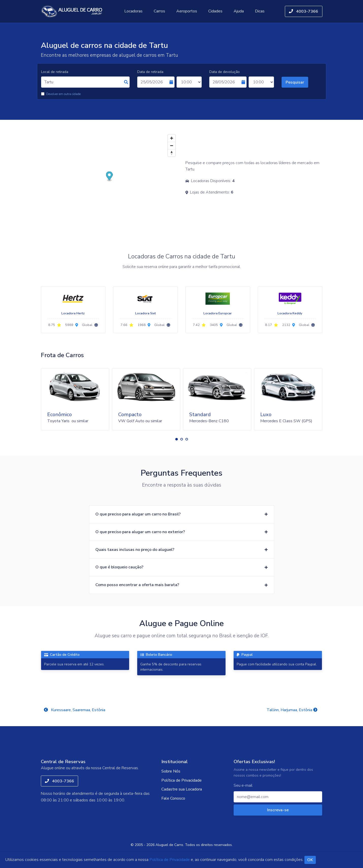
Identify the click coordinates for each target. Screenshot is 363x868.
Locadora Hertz (73, 313)
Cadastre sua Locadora (182, 789)
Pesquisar (295, 82)
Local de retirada (55, 72)
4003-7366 (304, 11)
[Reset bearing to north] (172, 153)
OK (310, 860)
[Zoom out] (172, 146)
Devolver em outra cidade (63, 94)
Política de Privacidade (181, 780)
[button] (177, 439)
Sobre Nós (171, 771)
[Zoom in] (172, 138)
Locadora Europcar (218, 313)
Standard (200, 414)
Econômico (59, 414)
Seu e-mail (243, 786)
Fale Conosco (173, 798)
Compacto (130, 414)
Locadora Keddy (290, 313)
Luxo (266, 414)
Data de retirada (150, 72)
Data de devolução (224, 72)
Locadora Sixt (145, 313)
